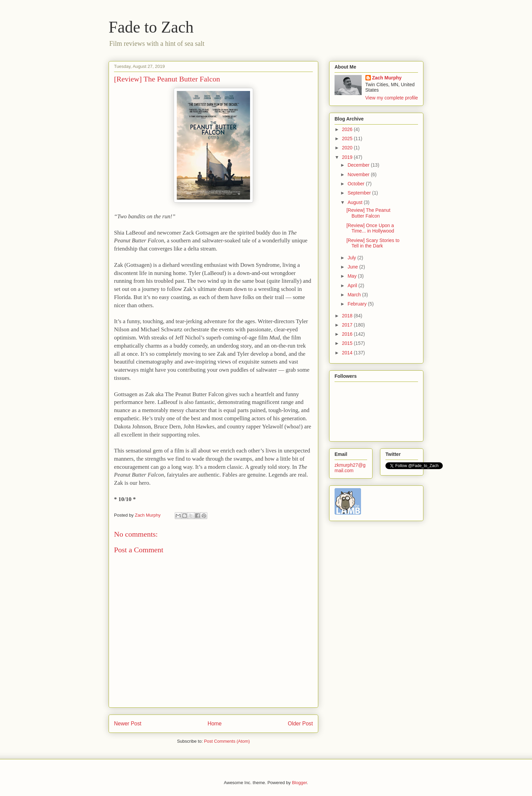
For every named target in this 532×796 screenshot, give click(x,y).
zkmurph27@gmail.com (350, 468)
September (360, 193)
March (355, 295)
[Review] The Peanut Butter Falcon (368, 213)
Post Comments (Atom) (227, 741)
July (352, 258)
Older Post (300, 724)
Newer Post (128, 724)
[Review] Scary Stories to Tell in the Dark (373, 243)
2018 (348, 316)
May (353, 276)
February (358, 304)
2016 (348, 334)
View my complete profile (392, 98)
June (353, 267)
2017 (348, 325)
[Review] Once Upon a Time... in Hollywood (370, 228)
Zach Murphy (387, 78)
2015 (348, 343)
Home (215, 724)
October (357, 184)
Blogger (299, 783)
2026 (348, 129)
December (359, 165)
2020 (348, 148)
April (353, 285)
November (359, 174)
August (355, 202)
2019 (348, 157)
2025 (348, 138)
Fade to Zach (151, 27)
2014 (348, 353)
